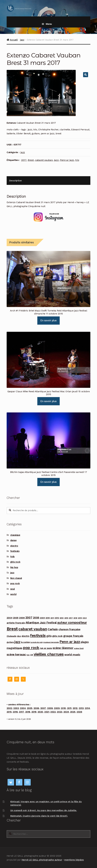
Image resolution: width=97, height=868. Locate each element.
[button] (86, 75)
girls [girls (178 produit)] (49, 636)
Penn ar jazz (67, 160)
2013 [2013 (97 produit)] (62, 618)
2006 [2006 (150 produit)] (22, 618)
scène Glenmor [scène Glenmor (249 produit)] (63, 648)
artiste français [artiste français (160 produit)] (16, 623)
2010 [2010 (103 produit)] (48, 618)
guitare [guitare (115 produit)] (10, 642)
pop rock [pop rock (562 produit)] (31, 648)
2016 (15, 712)
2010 (63, 708)
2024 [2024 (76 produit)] (85, 618)
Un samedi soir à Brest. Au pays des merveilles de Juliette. (44, 810)
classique (15, 535)
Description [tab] (15, 181)
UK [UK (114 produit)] (32, 655)
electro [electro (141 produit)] (26, 636)
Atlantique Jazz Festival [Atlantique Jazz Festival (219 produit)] (41, 623)
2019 (34, 712)
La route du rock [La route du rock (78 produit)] (36, 642)
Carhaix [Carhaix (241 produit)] (53, 629)
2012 (75, 708)
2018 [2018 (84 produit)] (75, 618)
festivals (15, 551)
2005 (30, 708)
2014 (87, 708)
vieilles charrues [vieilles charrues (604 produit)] (49, 654)
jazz (22, 40)
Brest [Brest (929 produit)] (12, 629)
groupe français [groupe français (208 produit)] (73, 636)
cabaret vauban (44, 160)
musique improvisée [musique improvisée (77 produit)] (51, 642)
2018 (28, 712)
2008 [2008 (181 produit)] (36, 618)
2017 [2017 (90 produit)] (71, 618)
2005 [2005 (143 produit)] (16, 618)
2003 (16, 708)
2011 (69, 708)
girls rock (15, 562)
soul (13, 589)
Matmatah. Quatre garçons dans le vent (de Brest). (39, 816)
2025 (73, 712)
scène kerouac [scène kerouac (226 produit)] (16, 655)
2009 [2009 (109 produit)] (42, 618)
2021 (47, 712)
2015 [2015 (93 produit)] (66, 618)
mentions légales (74, 860)
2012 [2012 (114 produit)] (57, 618)
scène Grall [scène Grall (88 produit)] (79, 648)
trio (77, 160)
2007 (43, 708)
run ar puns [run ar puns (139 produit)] (46, 648)
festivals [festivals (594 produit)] (38, 635)
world (13, 594)
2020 (40, 712)
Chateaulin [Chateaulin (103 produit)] (11, 636)
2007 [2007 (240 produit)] (29, 618)
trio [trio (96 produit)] (28, 655)
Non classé (16, 578)
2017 (24, 160)
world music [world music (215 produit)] (72, 654)
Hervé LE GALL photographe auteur (42, 860)
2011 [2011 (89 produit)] (52, 618)
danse (13, 540)
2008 (50, 708)
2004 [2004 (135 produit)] (9, 618)
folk (12, 557)
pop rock (15, 583)
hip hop (14, 567)
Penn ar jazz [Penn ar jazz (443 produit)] (70, 642)
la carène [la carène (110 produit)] (25, 642)
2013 (81, 708)
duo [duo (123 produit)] (19, 636)
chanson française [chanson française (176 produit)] (69, 629)
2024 (66, 712)
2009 (57, 708)
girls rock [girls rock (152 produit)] (57, 636)
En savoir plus (48, 320)
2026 (79, 712)
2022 (53, 712)
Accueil (14, 40)
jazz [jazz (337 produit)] (17, 642)
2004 (23, 708)
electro (14, 546)
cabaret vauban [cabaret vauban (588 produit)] (33, 629)
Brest (31, 160)
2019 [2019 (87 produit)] (80, 618)
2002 (9, 708)
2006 (36, 708)
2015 (9, 712)
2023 (59, 712)
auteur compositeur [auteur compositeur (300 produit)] (72, 623)
